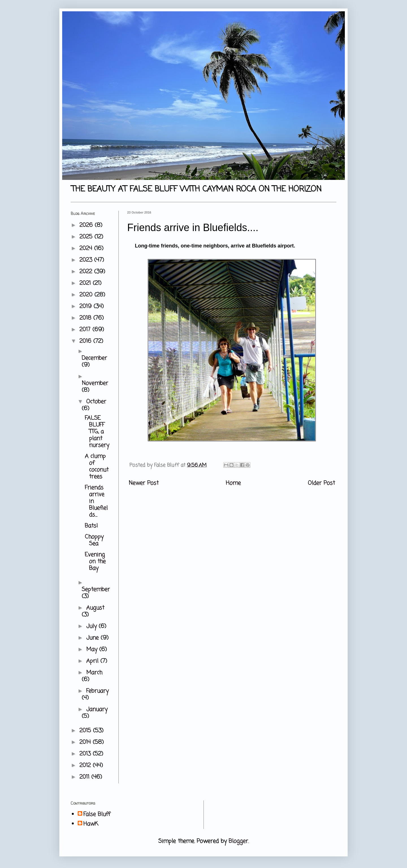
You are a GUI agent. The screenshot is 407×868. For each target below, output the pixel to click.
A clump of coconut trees (97, 467)
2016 (86, 341)
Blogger (238, 841)
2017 (86, 330)
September (96, 590)
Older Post (321, 483)
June (93, 638)
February (97, 691)
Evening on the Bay (95, 562)
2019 (86, 306)
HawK (91, 824)
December (94, 358)
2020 (87, 295)
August (95, 608)
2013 (86, 754)
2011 (85, 777)
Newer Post (144, 483)
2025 (87, 237)
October (96, 402)
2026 (87, 225)
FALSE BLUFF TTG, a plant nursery (97, 432)
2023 (87, 260)
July (92, 626)
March (94, 673)
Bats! (91, 526)
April (93, 661)
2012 (86, 765)
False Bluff (97, 815)
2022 (87, 272)
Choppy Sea (94, 540)
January (97, 709)
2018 (86, 318)
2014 (86, 742)
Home (233, 483)
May (93, 650)
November (95, 383)
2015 (86, 731)
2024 (87, 248)
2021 (86, 283)
